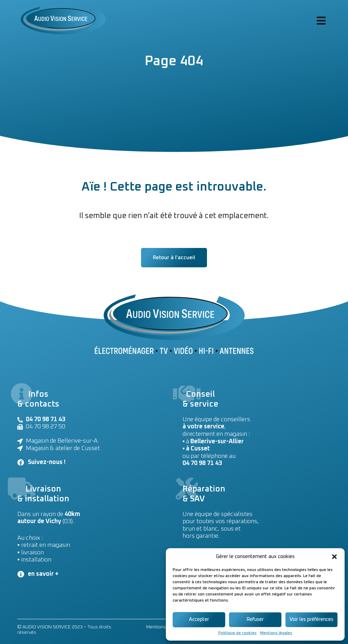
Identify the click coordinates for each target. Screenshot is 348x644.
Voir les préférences (311, 619)
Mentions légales (276, 633)
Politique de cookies (237, 633)
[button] (334, 557)
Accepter (199, 619)
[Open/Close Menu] (321, 21)
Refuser (255, 619)
